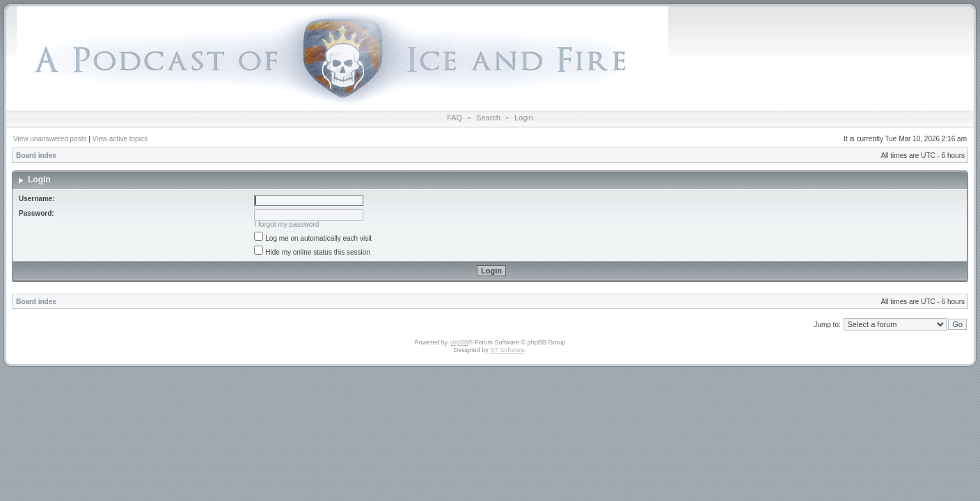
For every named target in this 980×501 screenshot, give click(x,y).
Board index (36, 156)
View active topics (120, 139)
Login (524, 118)
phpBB (459, 342)
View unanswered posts (50, 139)
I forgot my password (287, 224)
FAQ (455, 118)
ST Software (507, 350)
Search (488, 118)
